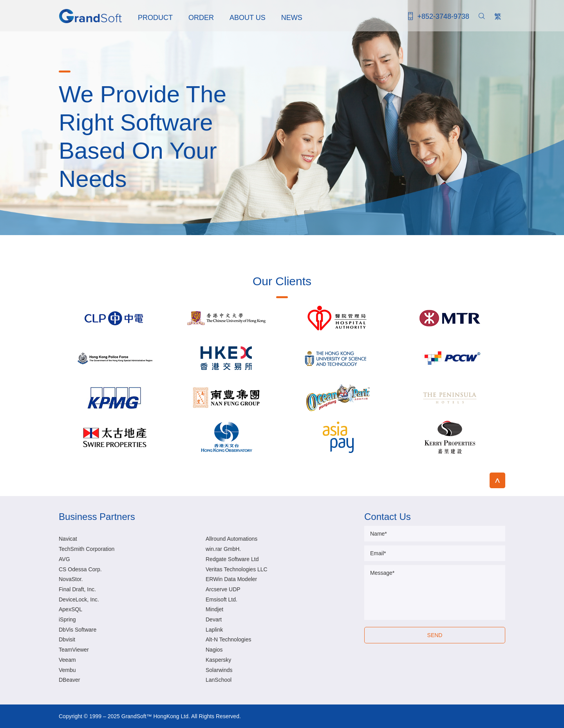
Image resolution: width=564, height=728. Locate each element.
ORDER (201, 18)
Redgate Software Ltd (232, 559)
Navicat (68, 539)
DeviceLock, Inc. (79, 599)
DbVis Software (78, 630)
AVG (64, 559)
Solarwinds (219, 670)
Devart (214, 619)
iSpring (67, 619)
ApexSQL (70, 609)
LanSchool (219, 680)
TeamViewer (74, 650)
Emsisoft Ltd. (221, 599)
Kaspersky (218, 660)
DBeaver (69, 680)
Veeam (67, 660)
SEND (435, 635)
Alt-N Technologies (228, 639)
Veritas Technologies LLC (237, 569)
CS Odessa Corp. (80, 569)
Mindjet (214, 609)
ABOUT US (248, 18)
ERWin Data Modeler (231, 579)
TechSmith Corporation (87, 549)
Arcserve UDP (223, 589)
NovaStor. (71, 579)
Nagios (214, 650)
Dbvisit (67, 639)
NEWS (292, 18)
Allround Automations (231, 539)
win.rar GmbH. (223, 549)
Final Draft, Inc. (77, 589)
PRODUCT (155, 18)
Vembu (67, 670)
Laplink (214, 630)
